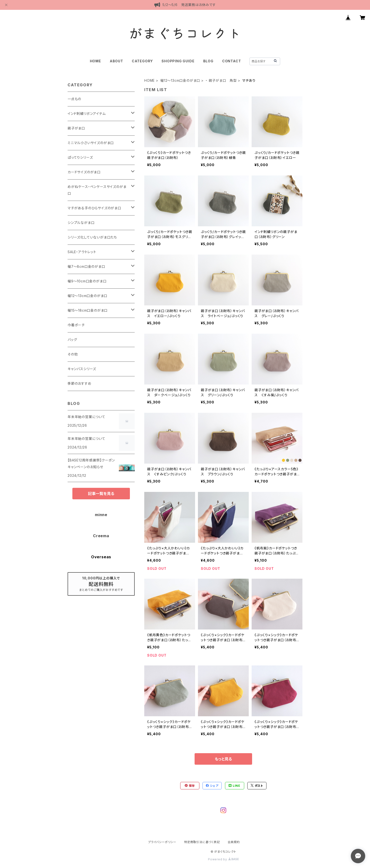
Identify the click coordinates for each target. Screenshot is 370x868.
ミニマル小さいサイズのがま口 (91, 143)
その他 (73, 354)
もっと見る (223, 759)
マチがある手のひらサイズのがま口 (94, 208)
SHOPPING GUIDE (178, 61)
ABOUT (116, 61)
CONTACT (232, 61)
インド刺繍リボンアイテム (87, 114)
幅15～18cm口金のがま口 (88, 310)
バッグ (72, 340)
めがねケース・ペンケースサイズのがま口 (97, 190)
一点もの (74, 99)
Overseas (101, 557)
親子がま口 (76, 128)
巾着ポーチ (76, 325)
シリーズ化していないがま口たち (92, 237)
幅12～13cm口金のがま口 (180, 80)
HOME (95, 61)
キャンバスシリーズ (82, 369)
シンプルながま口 (81, 223)
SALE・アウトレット (82, 252)
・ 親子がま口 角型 (221, 80)
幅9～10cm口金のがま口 (87, 281)
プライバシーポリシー (162, 842)
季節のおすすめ (80, 383)
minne (101, 515)
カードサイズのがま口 (84, 172)
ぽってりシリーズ (80, 157)
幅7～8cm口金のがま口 (86, 266)
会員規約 (234, 842)
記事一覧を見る (101, 494)
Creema (101, 536)
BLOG (208, 61)
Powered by (223, 859)
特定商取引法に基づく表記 (202, 842)
